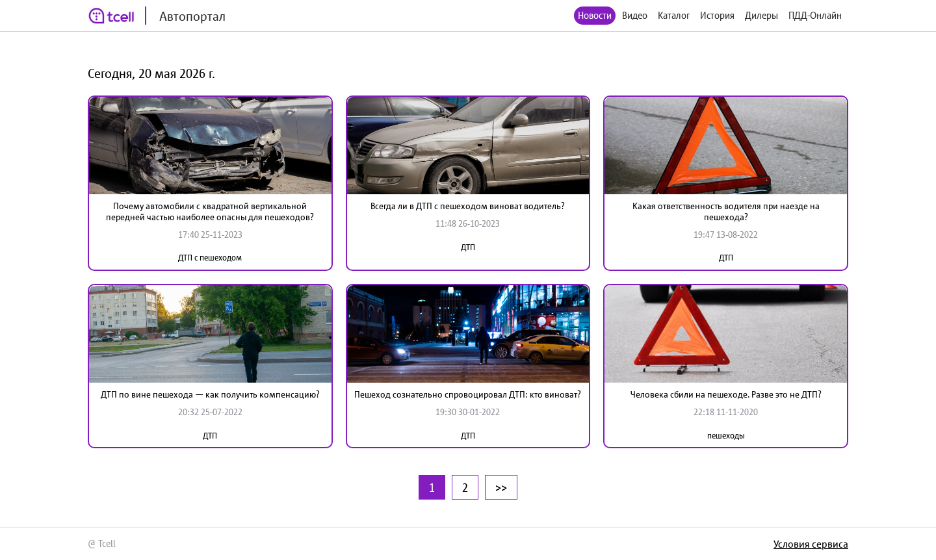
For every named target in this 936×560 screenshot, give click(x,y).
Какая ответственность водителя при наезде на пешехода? (726, 211)
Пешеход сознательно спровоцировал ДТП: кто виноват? (468, 394)
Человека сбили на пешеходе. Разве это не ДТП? (726, 394)
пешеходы (726, 436)
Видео (635, 15)
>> (501, 487)
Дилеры (761, 15)
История (717, 15)
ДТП (468, 247)
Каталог (674, 15)
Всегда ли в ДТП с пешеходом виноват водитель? (468, 206)
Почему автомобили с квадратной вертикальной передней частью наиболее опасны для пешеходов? (210, 211)
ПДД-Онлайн (815, 15)
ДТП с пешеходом (210, 258)
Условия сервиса (811, 544)
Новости (595, 15)
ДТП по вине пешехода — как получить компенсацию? (210, 394)
